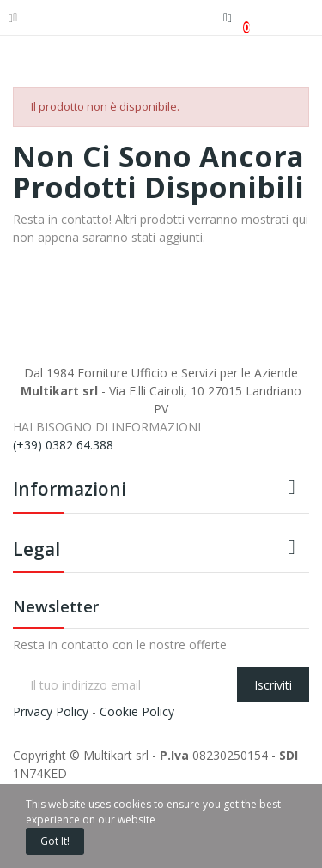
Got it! (55, 841)
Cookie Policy (137, 711)
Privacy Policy (51, 711)
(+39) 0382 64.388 (63, 445)
